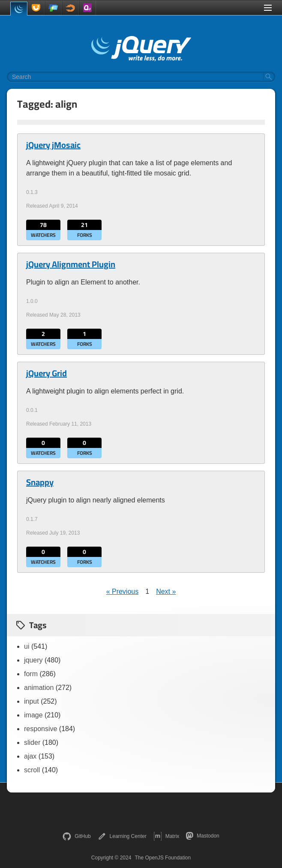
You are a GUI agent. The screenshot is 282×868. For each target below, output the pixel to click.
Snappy (40, 482)
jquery (33, 660)
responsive (40, 729)
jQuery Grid (46, 373)
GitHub (76, 836)
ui (27, 646)
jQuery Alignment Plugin (71, 264)
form (31, 674)
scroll (32, 770)
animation (39, 688)
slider (32, 742)
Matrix (166, 836)
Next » (166, 591)
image (33, 715)
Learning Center (122, 836)
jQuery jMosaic (53, 145)
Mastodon (202, 836)
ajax (30, 756)
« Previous (123, 591)
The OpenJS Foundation (163, 858)
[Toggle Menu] (268, 8)
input (31, 701)
